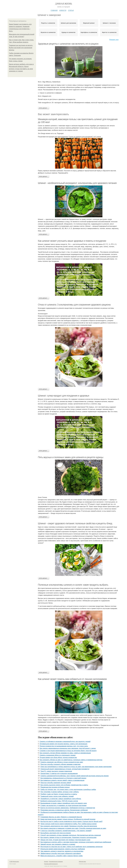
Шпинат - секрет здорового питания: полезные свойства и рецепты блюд (75, 523)
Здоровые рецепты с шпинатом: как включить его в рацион (68, 44)
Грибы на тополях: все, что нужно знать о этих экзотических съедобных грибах (68, 789)
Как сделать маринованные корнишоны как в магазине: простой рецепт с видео (68, 748)
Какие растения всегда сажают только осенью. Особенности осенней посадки (68, 819)
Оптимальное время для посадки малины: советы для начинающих (63, 744)
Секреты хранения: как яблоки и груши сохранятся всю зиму (62, 762)
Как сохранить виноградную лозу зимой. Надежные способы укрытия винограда (69, 826)
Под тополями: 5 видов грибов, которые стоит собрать (60, 792)
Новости (63, 10)
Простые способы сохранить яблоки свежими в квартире (60, 764)
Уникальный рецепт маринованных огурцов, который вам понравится (65, 769)
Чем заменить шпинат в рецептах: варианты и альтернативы (62, 851)
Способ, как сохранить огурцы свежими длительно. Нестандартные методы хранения (71, 835)
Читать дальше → (44, 108)
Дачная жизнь (63, 4)
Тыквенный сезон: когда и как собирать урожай (57, 796)
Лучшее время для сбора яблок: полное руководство (58, 758)
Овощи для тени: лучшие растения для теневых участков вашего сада (65, 840)
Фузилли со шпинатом (48, 32)
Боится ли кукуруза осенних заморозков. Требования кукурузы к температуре (68, 808)
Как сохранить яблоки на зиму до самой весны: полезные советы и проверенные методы (71, 760)
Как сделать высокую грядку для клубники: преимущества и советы (64, 785)
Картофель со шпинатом (89, 32)
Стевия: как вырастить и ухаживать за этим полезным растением (63, 805)
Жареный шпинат (89, 23)
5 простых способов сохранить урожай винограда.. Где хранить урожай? (66, 831)
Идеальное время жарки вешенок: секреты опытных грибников (63, 849)
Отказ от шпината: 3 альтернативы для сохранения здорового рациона (74, 305)
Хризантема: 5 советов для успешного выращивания (59, 773)
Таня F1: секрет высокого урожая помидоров (56, 771)
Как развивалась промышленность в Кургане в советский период (63, 778)
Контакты (46, 862)
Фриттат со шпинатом (109, 32)
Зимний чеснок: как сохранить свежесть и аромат (58, 844)
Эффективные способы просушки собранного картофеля (61, 853)
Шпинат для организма (68, 23)
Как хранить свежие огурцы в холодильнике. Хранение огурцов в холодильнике (68, 837)
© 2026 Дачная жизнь (14, 862)
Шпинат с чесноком (109, 23)
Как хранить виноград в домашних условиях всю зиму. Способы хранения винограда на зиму (73, 828)
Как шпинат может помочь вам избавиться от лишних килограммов (72, 679)
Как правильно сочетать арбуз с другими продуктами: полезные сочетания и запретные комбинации (76, 842)
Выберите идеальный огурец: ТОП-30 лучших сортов (59, 801)
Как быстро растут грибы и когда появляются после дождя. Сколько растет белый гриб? (71, 821)
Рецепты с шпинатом (48, 23)
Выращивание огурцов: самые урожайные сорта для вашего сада (64, 803)
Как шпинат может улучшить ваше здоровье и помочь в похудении (72, 241)
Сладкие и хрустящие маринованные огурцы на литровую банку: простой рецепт (68, 751)
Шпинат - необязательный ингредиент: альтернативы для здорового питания (77, 183)
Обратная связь (82, 862)
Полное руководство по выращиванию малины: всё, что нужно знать (64, 746)
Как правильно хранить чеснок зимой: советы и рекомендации (62, 780)
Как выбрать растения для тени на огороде (56, 833)
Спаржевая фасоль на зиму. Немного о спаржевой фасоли (61, 817)
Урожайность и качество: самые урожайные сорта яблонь (61, 799)
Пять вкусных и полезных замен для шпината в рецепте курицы (71, 457)
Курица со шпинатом (68, 32)
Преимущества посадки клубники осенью (55, 787)
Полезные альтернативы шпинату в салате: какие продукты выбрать (73, 585)
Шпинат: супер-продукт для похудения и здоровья (64, 396)
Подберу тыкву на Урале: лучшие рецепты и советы (59, 794)
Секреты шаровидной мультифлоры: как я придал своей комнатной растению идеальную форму (75, 776)
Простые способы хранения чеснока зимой (56, 783)
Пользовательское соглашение (56, 862)
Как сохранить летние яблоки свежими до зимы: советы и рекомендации (65, 753)
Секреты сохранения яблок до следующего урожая (58, 755)
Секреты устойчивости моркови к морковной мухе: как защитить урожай (65, 742)
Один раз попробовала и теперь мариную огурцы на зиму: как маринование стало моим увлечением (76, 767)
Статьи (71, 10)
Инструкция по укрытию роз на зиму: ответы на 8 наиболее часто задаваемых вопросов (71, 847)
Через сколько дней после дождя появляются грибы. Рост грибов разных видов (68, 824)
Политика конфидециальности (51, 864)
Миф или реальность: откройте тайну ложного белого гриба (61, 856)
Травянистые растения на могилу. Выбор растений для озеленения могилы (21, 48)
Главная (54, 10)
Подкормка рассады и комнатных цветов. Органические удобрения (64, 810)
